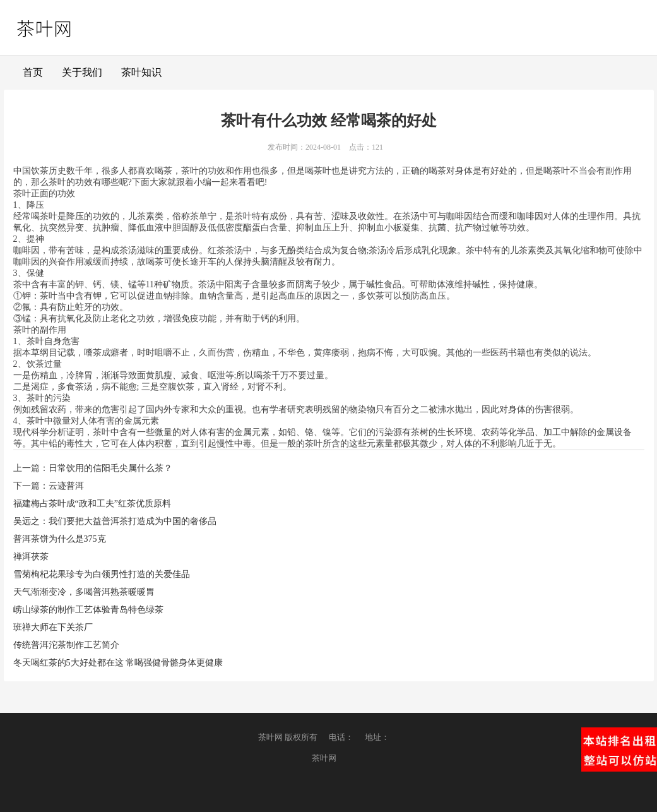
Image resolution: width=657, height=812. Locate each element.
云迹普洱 (66, 486)
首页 (33, 72)
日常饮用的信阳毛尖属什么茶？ (110, 468)
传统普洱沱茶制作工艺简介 (66, 645)
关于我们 (82, 72)
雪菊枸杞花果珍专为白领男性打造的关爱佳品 (102, 574)
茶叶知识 (141, 72)
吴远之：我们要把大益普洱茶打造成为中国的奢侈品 (115, 521)
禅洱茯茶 (31, 557)
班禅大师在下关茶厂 (53, 627)
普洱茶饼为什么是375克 (60, 539)
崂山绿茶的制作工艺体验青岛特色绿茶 (88, 610)
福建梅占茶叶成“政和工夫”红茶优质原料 (92, 504)
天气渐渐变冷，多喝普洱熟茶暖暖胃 (84, 592)
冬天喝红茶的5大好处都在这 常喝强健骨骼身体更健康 (118, 663)
